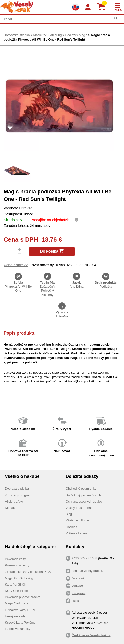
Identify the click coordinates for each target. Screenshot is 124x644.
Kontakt (10, 508)
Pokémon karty (15, 559)
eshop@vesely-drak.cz (88, 571)
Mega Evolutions (16, 603)
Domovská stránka (17, 35)
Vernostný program (18, 495)
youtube (77, 586)
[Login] (88, 7)
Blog (69, 514)
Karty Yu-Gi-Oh (15, 584)
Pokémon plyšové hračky (22, 597)
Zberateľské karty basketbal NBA (28, 572)
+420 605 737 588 (84, 558)
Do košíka (52, 251)
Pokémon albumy (17, 565)
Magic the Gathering (47, 35)
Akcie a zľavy (14, 501)
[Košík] (103, 7)
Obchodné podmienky (81, 489)
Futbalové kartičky (18, 629)
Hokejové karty (15, 616)
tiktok (75, 601)
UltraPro (26, 208)
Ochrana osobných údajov (84, 501)
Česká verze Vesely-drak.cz (91, 635)
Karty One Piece (16, 591)
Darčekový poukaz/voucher (85, 495)
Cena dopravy (16, 265)
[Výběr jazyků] (76, 7)
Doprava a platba (17, 489)
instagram (79, 593)
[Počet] (8, 251)
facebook (78, 578)
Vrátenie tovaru (76, 533)
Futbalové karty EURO (21, 610)
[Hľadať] (116, 19)
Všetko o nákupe (77, 520)
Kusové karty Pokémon (21, 623)
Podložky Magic (76, 35)
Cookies (71, 527)
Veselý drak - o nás (79, 508)
